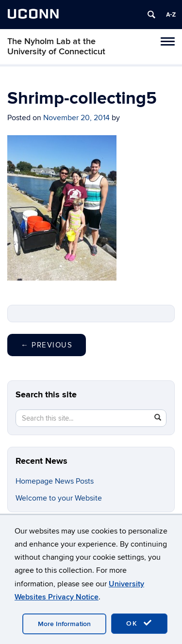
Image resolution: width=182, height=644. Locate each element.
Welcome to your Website (59, 498)
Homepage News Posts (55, 481)
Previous (47, 345)
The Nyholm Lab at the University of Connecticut (56, 47)
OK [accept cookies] (139, 623)
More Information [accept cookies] (64, 624)
